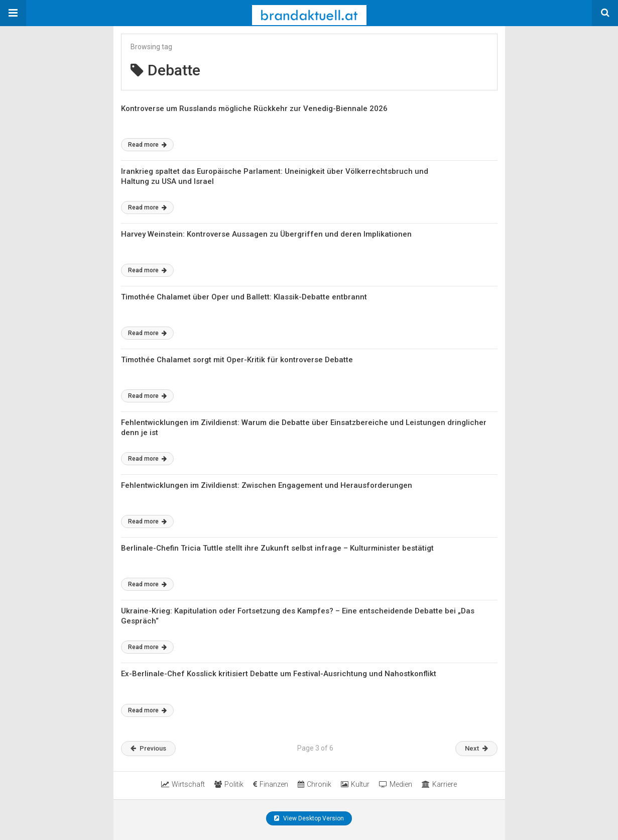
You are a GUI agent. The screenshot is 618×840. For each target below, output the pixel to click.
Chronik (315, 784)
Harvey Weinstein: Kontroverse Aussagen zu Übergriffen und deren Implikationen (266, 234)
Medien (396, 784)
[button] (13, 13)
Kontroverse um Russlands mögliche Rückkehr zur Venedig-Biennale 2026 (254, 109)
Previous (148, 748)
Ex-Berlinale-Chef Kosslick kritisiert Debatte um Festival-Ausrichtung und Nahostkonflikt (279, 674)
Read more (147, 145)
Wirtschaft (183, 784)
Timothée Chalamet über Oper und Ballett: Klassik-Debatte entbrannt (244, 297)
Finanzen (271, 784)
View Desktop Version (309, 818)
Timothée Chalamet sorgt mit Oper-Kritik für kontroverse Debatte (237, 360)
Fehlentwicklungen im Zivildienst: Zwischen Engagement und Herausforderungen (267, 485)
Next (476, 748)
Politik (229, 784)
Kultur (355, 784)
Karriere (439, 784)
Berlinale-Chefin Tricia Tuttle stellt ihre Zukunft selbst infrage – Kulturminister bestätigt (277, 548)
